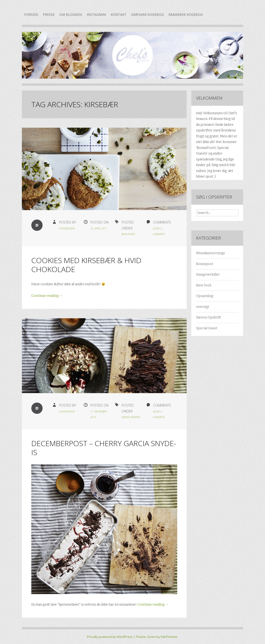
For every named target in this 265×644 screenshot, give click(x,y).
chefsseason (67, 228)
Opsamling (205, 296)
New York (204, 285)
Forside (31, 14)
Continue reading (47, 296)
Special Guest (207, 328)
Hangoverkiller (208, 275)
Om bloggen (71, 14)
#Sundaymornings (211, 253)
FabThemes (169, 637)
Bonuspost (128, 234)
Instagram (96, 14)
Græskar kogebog (147, 14)
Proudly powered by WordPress (110, 637)
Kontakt (118, 14)
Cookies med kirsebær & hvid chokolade (86, 265)
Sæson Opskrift (131, 417)
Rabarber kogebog (186, 14)
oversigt (203, 307)
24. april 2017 (99, 228)
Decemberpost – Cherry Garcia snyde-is (104, 448)
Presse (49, 14)
